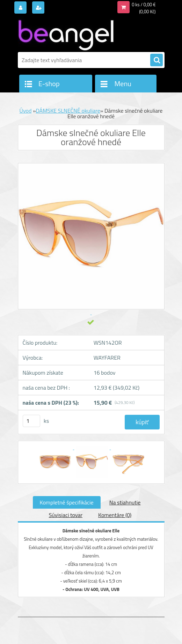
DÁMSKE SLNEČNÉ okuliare (68, 111)
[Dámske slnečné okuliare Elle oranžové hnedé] (56, 447)
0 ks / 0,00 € (144, 5)
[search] (156, 60)
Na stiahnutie (125, 502)
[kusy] (31, 421)
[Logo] (66, 34)
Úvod (26, 111)
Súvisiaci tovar (66, 515)
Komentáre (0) (115, 515)
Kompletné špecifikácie (67, 502)
